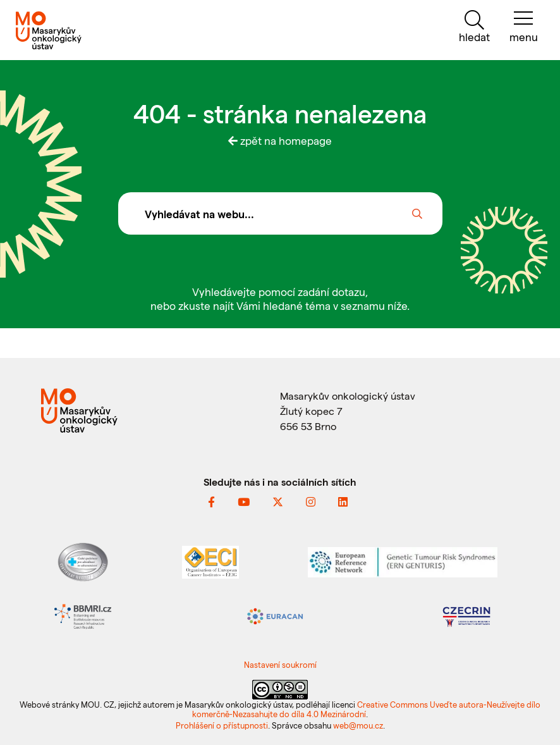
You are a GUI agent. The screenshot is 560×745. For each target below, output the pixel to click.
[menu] (524, 27)
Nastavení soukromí (280, 664)
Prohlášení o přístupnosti (222, 725)
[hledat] (475, 27)
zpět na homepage (280, 140)
